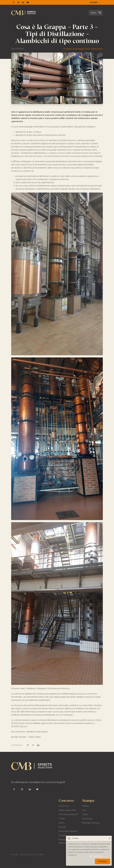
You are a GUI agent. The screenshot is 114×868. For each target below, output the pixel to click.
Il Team (62, 819)
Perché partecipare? (68, 814)
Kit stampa (87, 819)
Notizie (85, 806)
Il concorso (64, 806)
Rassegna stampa (91, 823)
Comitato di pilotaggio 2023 (77, 49)
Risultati (62, 827)
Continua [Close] (103, 861)
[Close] (110, 838)
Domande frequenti (68, 831)
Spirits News (97, 49)
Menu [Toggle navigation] (96, 13)
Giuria (61, 823)
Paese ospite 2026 (67, 810)
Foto (84, 810)
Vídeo (85, 814)
